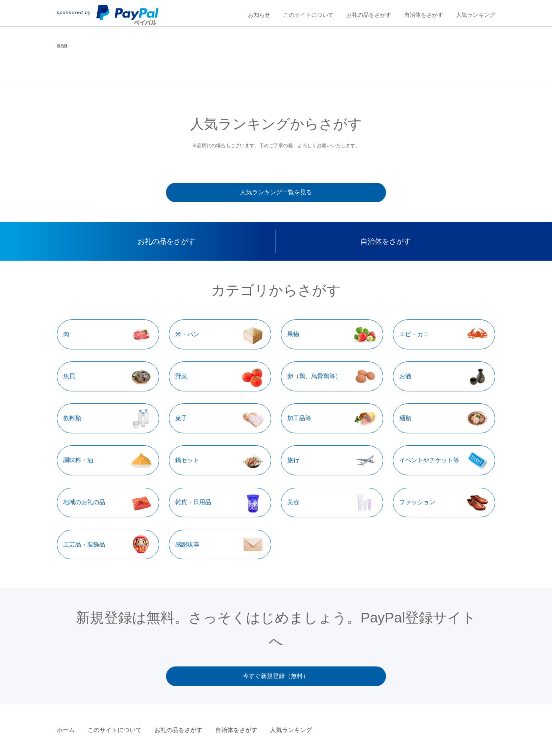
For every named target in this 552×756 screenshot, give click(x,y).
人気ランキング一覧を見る (276, 192)
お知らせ (259, 15)
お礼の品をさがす (369, 15)
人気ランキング (476, 15)
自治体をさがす (424, 15)
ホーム (66, 730)
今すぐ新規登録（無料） (276, 676)
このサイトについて (308, 15)
